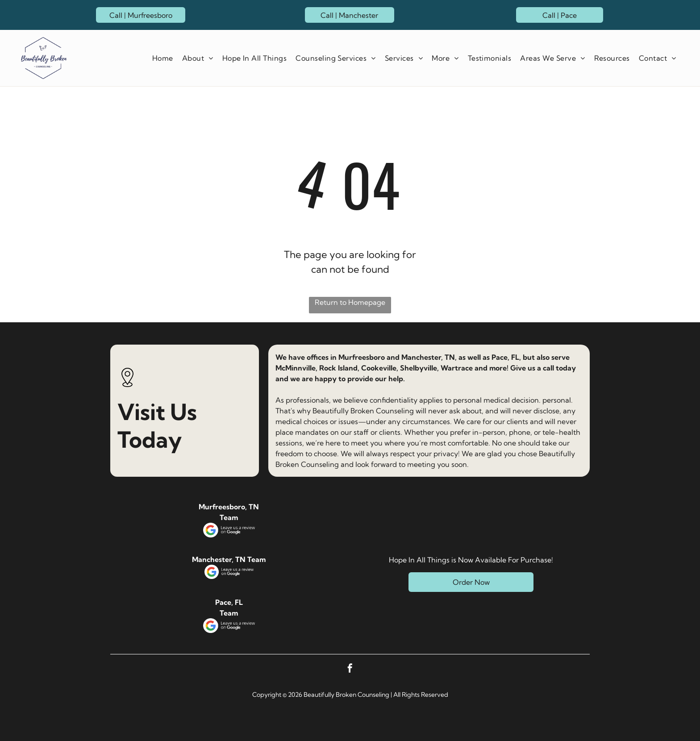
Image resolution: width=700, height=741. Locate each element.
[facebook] (350, 669)
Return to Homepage (350, 302)
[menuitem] (160, 58)
